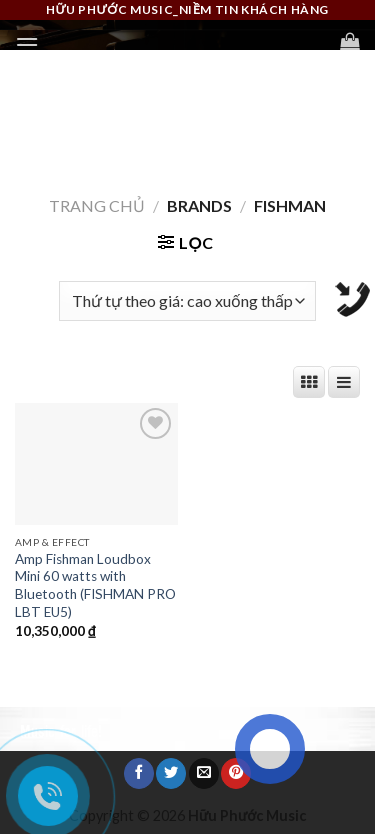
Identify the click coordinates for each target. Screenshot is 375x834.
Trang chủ (97, 205)
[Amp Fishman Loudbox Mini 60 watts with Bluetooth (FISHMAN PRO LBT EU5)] (96, 464)
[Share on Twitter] (171, 773)
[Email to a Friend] (204, 773)
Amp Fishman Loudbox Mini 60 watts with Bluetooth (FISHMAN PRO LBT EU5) (95, 585)
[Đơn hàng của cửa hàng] (187, 301)
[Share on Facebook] (139, 773)
